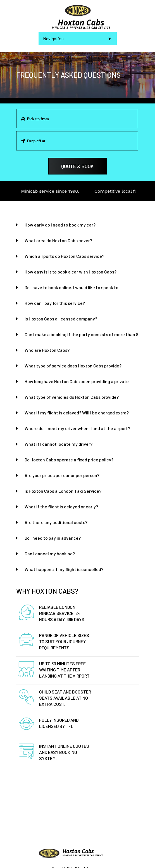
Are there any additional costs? (56, 522)
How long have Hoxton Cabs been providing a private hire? (77, 382)
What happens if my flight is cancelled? (64, 569)
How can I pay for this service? (55, 303)
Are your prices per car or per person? (62, 475)
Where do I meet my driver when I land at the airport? (77, 428)
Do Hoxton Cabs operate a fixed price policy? (69, 460)
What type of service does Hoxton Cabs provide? (73, 366)
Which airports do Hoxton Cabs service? (64, 256)
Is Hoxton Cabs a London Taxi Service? (63, 491)
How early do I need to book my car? (60, 225)
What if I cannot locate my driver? (59, 444)
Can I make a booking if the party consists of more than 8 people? (81, 335)
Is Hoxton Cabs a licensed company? (61, 319)
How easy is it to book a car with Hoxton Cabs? (71, 272)
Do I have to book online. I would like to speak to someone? (71, 288)
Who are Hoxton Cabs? (47, 350)
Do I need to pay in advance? (53, 538)
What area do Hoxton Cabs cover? (58, 240)
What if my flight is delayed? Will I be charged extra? (77, 413)
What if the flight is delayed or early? (61, 507)
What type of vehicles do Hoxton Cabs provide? (72, 397)
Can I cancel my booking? (50, 554)
